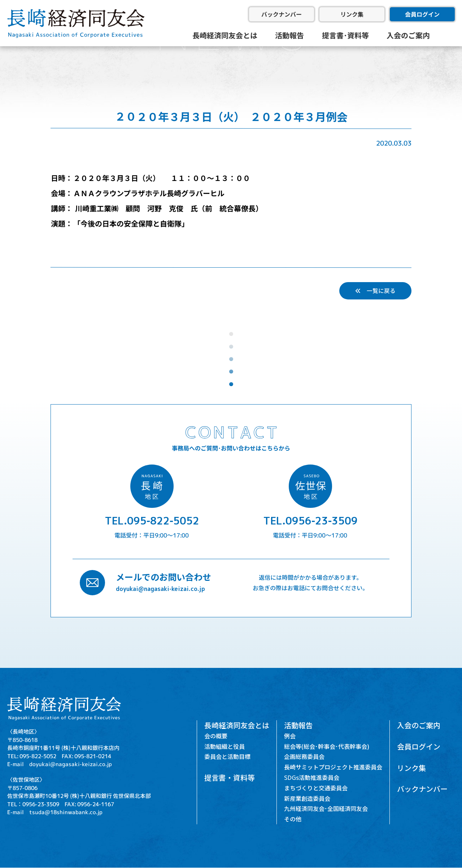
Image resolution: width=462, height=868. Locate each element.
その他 (293, 819)
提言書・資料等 (230, 778)
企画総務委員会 (304, 757)
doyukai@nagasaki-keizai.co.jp (160, 588)
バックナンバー (282, 14)
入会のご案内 (408, 35)
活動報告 (289, 35)
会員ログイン (422, 14)
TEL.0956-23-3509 (310, 521)
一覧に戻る (375, 291)
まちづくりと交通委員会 (316, 788)
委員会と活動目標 (227, 757)
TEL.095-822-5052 (152, 521)
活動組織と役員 (225, 746)
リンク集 (352, 14)
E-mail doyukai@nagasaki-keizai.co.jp (60, 764)
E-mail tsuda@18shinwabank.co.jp (55, 812)
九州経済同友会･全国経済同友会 (326, 809)
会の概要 (216, 736)
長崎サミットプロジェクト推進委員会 (333, 767)
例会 (290, 736)
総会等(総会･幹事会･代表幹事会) (327, 746)
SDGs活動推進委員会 (312, 778)
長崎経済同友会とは (225, 35)
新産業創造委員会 (307, 798)
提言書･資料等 (345, 35)
